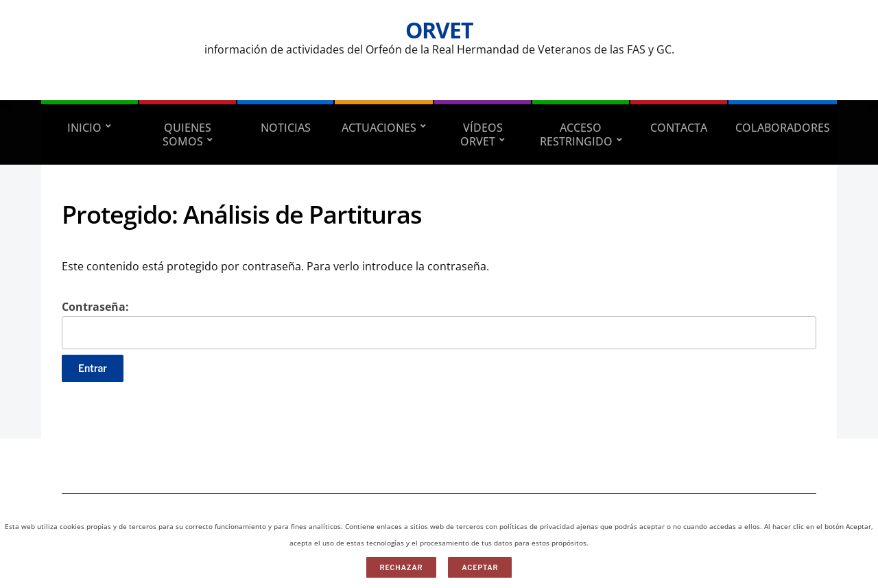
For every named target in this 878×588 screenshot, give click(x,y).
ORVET (439, 30)
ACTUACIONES (379, 128)
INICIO (84, 128)
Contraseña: (439, 324)
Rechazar (402, 567)
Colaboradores (783, 128)
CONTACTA (679, 128)
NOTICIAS (286, 128)
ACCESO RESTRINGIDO (576, 134)
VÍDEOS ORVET (482, 134)
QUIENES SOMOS (187, 134)
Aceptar (480, 567)
